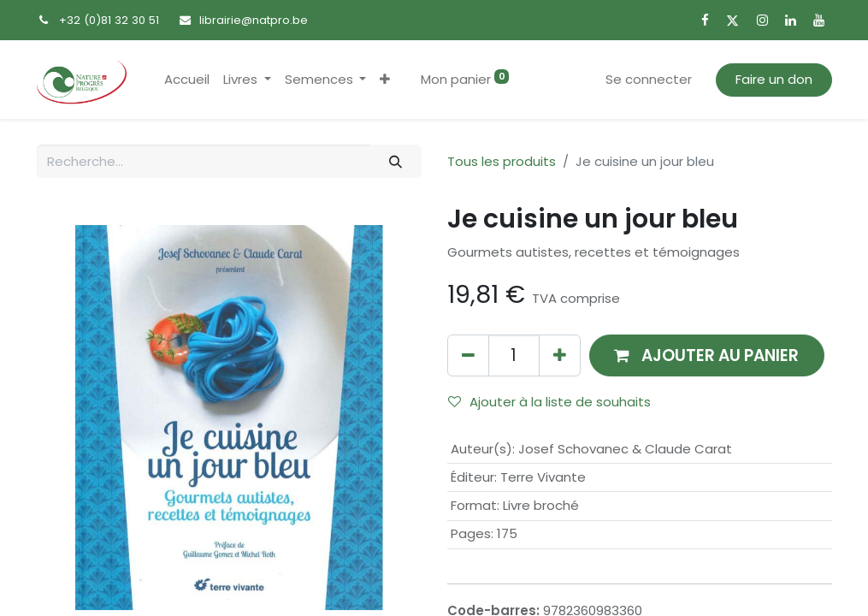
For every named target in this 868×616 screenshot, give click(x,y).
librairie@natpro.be (254, 20)
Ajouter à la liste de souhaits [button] (549, 402)
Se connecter (649, 79)
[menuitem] (187, 80)
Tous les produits (502, 161)
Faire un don (774, 79)
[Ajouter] (560, 355)
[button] (385, 80)
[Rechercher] (395, 161)
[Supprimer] (468, 355)
